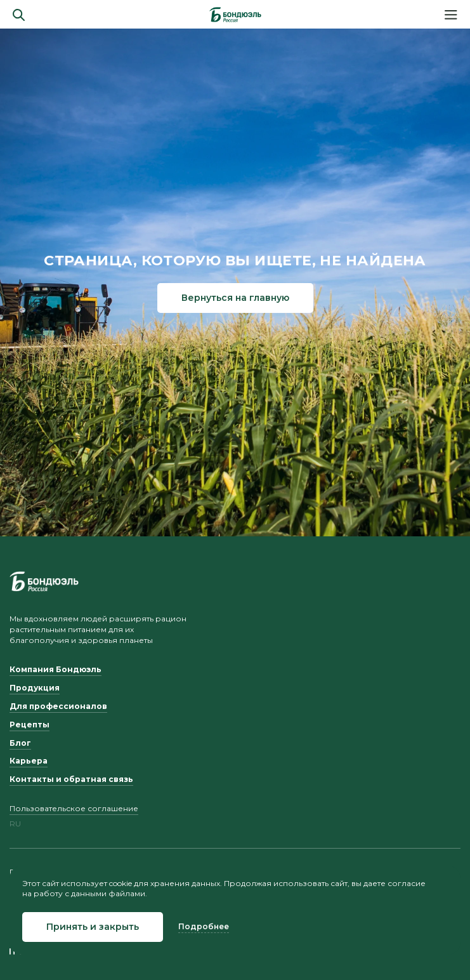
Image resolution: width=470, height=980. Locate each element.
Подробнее (204, 926)
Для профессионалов (58, 706)
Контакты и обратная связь (71, 779)
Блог (20, 743)
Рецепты (29, 725)
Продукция (35, 688)
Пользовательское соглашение (74, 808)
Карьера (29, 761)
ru (15, 824)
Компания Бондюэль (55, 669)
